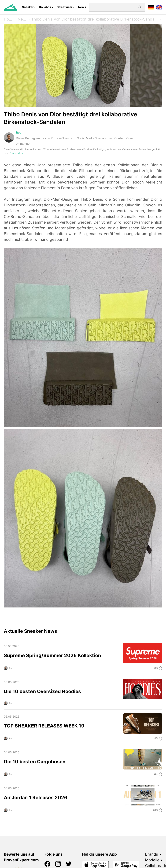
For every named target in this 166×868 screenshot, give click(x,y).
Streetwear (65, 7)
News (82, 7)
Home (9, 19)
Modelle (152, 860)
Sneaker (28, 7)
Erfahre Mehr (16, 153)
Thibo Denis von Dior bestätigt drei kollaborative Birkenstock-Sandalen (95, 19)
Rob (19, 132)
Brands (152, 854)
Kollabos (45, 7)
